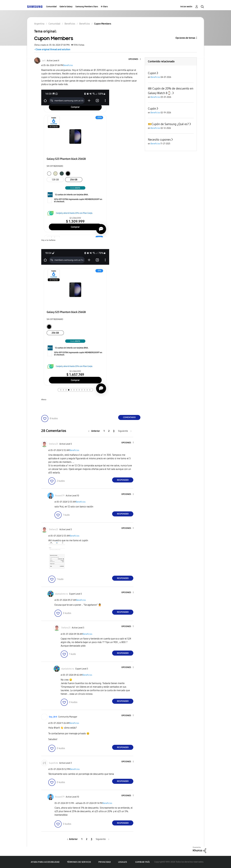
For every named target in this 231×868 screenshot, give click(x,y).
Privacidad (105, 862)
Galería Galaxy (66, 7)
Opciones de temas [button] (185, 38)
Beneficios (68, 65)
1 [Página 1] (104, 431)
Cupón (152, 109)
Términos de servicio (79, 862)
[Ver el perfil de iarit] (44, 61)
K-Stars (104, 7)
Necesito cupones (159, 140)
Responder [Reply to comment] (123, 480)
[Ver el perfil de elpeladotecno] (62, 594)
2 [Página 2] (109, 431)
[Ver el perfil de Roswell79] (60, 496)
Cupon (152, 73)
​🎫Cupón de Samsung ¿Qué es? (168, 124)
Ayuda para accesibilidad (45, 862)
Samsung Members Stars (87, 7)
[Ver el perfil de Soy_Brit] (53, 717)
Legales (123, 862)
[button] (135, 59)
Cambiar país (143, 862)
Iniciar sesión (186, 7)
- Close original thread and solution (52, 49)
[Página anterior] (95, 431)
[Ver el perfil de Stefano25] (54, 444)
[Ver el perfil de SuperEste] (53, 763)
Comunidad (51, 7)
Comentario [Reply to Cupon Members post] (129, 417)
